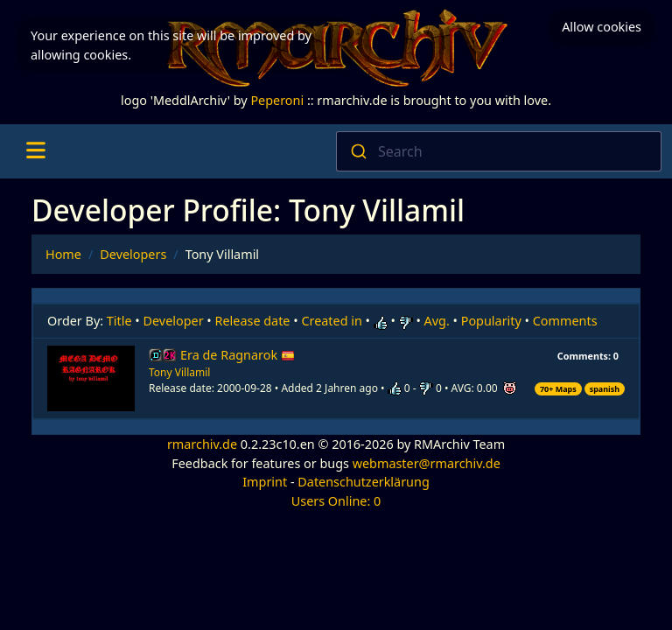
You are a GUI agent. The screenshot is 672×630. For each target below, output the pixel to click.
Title (119, 321)
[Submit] (357, 151)
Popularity (491, 321)
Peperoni (277, 100)
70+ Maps (558, 389)
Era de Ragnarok (238, 355)
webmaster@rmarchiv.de (427, 463)
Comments (565, 321)
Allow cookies (602, 27)
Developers (133, 254)
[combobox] (499, 151)
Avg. (437, 321)
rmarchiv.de (202, 444)
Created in (331, 321)
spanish (605, 389)
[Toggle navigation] (35, 151)
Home (63, 254)
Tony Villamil (179, 372)
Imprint (265, 482)
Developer (174, 321)
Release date (253, 321)
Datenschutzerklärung (363, 482)
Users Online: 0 (336, 501)
